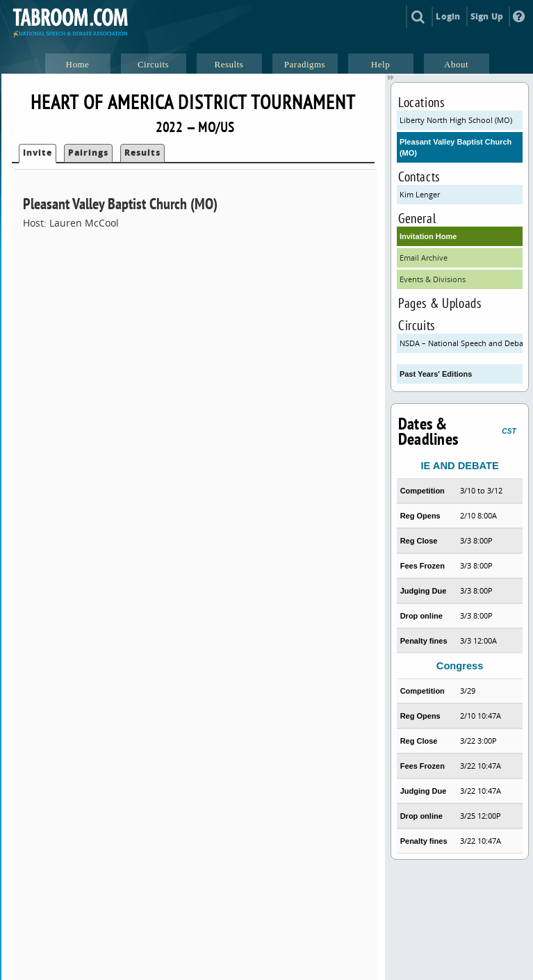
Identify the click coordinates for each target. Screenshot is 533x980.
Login (448, 16)
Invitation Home (428, 236)
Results (142, 153)
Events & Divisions (433, 279)
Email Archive (424, 258)
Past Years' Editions (436, 374)
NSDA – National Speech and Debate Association (461, 343)
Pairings (88, 153)
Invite (38, 153)
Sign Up (487, 16)
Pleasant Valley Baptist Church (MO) (456, 147)
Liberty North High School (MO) (456, 120)
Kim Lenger (420, 194)
